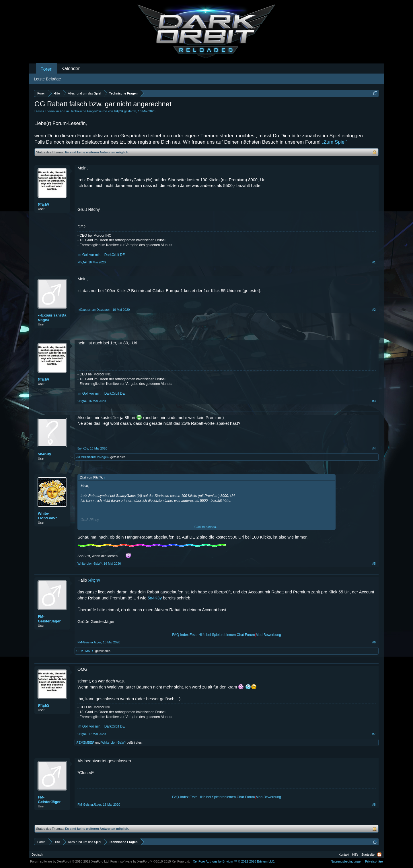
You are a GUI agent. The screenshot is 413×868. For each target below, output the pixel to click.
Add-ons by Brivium (234, 861)
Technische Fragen (84, 111)
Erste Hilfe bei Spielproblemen (213, 635)
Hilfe (355, 855)
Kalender (71, 69)
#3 (374, 401)
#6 (374, 642)
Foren (46, 69)
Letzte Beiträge (47, 79)
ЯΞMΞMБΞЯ (85, 651)
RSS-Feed (379, 855)
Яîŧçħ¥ (118, 111)
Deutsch (37, 855)
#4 (374, 448)
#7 (374, 734)
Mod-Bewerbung (268, 635)
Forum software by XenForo (70, 861)
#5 (374, 564)
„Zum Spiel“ (335, 142)
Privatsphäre (374, 861)
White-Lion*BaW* (47, 516)
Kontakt (344, 855)
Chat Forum (246, 635)
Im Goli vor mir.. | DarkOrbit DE (101, 255)
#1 (374, 262)
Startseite (368, 855)
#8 (374, 805)
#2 (374, 310)
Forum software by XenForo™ (150, 861)
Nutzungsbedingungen (346, 861)
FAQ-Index (180, 635)
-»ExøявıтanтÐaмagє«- (52, 318)
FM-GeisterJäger (49, 619)
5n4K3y (44, 454)
